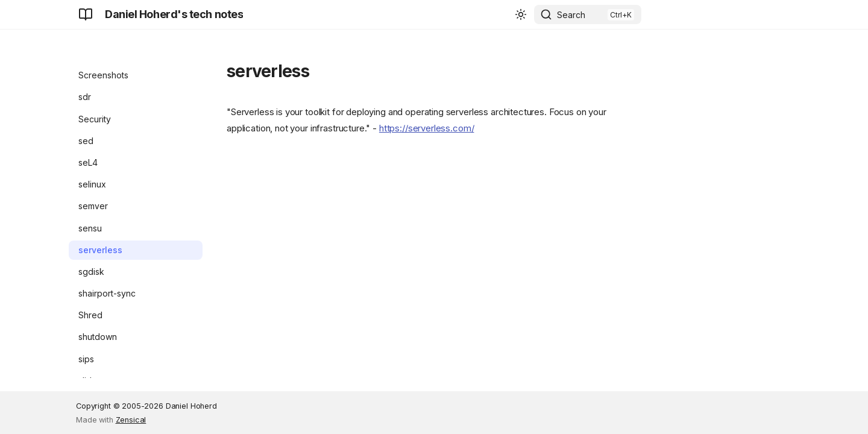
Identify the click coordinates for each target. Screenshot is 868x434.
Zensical (131, 420)
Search (571, 15)
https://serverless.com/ (427, 128)
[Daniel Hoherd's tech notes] (86, 14)
